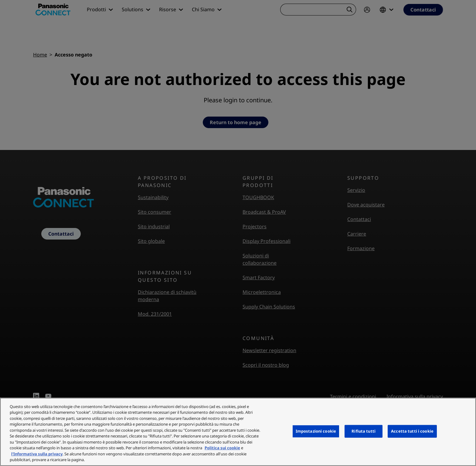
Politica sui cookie (222, 448)
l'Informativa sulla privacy (37, 454)
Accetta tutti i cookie (412, 431)
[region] (238, 432)
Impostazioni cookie (316, 431)
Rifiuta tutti (364, 431)
